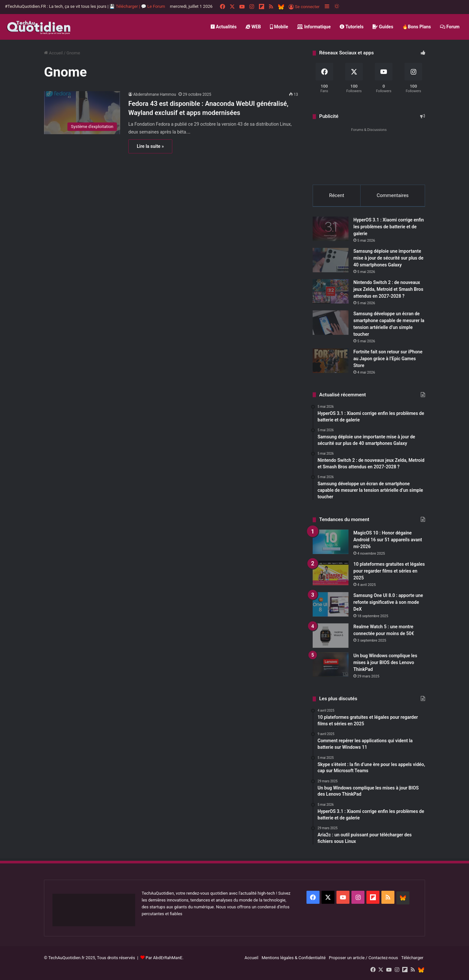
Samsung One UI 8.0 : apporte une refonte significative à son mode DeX (388, 602)
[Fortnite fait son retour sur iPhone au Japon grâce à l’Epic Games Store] (331, 361)
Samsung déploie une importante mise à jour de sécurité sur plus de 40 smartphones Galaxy (388, 258)
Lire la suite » (150, 146)
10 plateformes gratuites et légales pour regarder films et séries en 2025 (389, 571)
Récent (336, 195)
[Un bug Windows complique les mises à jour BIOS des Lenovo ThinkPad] (331, 665)
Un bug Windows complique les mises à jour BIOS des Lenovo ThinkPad (385, 662)
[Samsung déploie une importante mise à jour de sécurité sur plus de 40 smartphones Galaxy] (331, 260)
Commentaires (392, 195)
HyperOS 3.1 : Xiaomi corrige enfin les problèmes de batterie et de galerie (389, 227)
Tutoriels (352, 27)
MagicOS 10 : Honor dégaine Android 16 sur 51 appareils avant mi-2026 (388, 540)
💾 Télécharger (124, 6)
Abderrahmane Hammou (155, 94)
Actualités (224, 27)
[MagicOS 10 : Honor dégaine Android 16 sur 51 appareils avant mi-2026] (331, 542)
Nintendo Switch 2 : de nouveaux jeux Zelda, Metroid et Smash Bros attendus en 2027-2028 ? (388, 289)
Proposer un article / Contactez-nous (363, 958)
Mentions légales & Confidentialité (294, 958)
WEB (253, 27)
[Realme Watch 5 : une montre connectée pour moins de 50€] (331, 636)
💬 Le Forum (153, 6)
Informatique (314, 27)
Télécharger (412, 958)
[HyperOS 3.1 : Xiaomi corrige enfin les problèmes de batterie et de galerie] (331, 229)
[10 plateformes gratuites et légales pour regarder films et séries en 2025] (331, 573)
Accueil (53, 53)
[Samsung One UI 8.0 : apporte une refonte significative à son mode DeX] (331, 604)
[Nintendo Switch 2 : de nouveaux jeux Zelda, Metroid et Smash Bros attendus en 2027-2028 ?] (331, 291)
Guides (383, 27)
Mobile (279, 27)
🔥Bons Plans (417, 27)
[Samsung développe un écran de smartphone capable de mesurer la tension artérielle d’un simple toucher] (331, 323)
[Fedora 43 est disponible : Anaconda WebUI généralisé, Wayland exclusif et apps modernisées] (82, 113)
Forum (450, 27)
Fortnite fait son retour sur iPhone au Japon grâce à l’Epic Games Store (388, 359)
